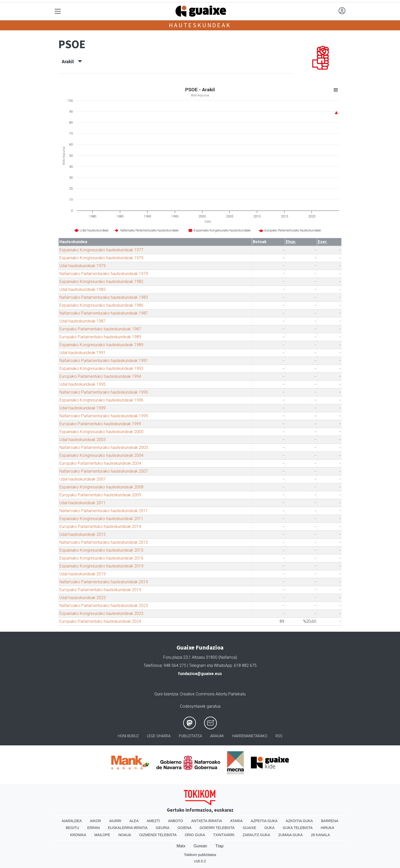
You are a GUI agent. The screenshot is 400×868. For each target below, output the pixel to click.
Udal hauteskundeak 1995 (83, 384)
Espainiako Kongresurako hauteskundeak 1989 (101, 345)
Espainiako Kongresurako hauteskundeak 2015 (101, 550)
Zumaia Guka (291, 835)
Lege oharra (159, 736)
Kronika (78, 835)
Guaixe (250, 828)
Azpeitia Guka (264, 821)
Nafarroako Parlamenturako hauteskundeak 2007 (104, 471)
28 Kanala (321, 835)
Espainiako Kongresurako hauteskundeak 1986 (101, 305)
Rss (279, 736)
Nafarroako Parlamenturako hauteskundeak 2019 (104, 582)
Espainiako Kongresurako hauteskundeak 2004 (101, 455)
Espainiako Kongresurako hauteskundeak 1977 (101, 250)
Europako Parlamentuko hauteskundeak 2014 (100, 527)
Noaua (125, 835)
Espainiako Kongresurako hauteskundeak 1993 (101, 368)
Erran (93, 828)
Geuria (162, 828)
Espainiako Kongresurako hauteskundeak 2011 (101, 519)
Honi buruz (128, 736)
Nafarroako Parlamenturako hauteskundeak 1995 (104, 392)
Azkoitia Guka (299, 821)
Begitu (72, 828)
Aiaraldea (72, 821)
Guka (270, 828)
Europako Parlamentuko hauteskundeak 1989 (100, 337)
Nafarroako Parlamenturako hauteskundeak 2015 (104, 542)
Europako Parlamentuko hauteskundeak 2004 (100, 463)
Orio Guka (195, 835)
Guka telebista (298, 828)
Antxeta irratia (207, 821)
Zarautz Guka (256, 835)
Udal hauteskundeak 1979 (83, 266)
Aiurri (115, 821)
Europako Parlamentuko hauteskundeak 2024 (100, 621)
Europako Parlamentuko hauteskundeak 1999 (100, 424)
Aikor (95, 821)
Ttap (219, 846)
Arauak (217, 736)
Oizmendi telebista (158, 835)
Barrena (330, 821)
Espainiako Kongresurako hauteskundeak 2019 (101, 566)
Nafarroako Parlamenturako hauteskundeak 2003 (104, 448)
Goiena (184, 828)
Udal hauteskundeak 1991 (83, 353)
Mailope (102, 835)
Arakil (72, 61)
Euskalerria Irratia (128, 828)
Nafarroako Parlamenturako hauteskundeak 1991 (104, 361)
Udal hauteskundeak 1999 (83, 408)
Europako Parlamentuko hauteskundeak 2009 (100, 495)
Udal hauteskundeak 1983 (83, 289)
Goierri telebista (217, 828)
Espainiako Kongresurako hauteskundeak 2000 (101, 432)
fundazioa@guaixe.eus (200, 674)
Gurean (200, 846)
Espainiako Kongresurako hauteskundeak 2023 (101, 613)
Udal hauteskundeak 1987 (83, 321)
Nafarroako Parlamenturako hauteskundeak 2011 (104, 511)
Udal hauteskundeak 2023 (83, 598)
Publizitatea (190, 736)
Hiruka (327, 828)
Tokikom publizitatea (200, 855)
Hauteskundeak (200, 25)
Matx (181, 846)
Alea (134, 821)
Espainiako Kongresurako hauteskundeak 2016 (101, 558)
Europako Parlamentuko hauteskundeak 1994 (100, 376)
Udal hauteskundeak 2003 (83, 440)
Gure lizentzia (166, 694)
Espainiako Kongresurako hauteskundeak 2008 (101, 487)
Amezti (153, 821)
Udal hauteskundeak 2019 (83, 574)
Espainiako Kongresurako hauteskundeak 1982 (101, 282)
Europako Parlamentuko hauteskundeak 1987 (100, 329)
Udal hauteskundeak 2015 (83, 534)
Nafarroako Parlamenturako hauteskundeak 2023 (104, 606)
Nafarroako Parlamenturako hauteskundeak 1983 (104, 297)
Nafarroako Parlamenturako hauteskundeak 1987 (104, 313)
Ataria (236, 821)
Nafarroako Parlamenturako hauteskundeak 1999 (104, 416)
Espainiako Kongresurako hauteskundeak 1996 (101, 400)
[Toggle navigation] (58, 11)
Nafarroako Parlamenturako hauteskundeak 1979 (104, 274)
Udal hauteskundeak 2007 (83, 479)
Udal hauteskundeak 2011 (83, 503)
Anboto (176, 821)
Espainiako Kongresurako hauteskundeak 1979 (101, 258)
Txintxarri (224, 835)
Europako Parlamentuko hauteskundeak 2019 (100, 590)
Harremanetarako (250, 736)
